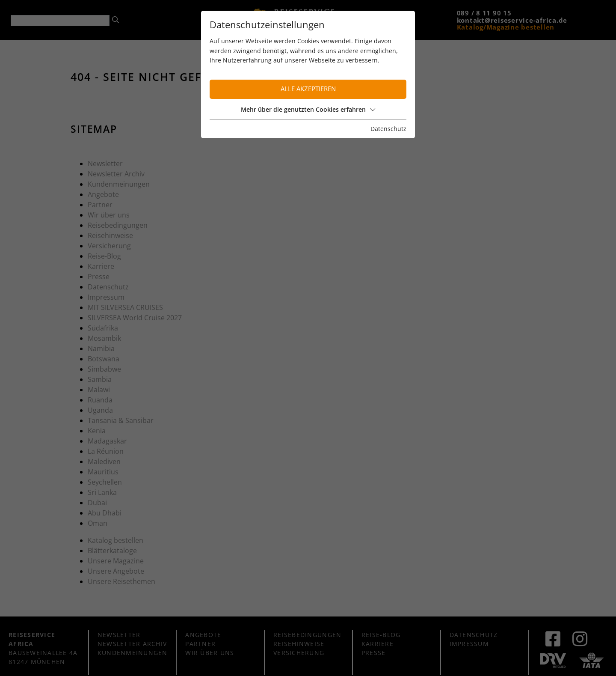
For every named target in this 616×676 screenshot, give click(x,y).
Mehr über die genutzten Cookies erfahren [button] (308, 109)
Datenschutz (388, 129)
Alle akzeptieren (308, 89)
